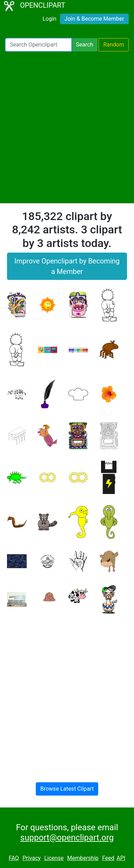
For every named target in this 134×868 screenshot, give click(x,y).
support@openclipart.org (67, 838)
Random (114, 45)
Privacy (32, 858)
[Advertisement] (67, 127)
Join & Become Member (94, 19)
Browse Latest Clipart (67, 789)
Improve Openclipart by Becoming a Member (67, 266)
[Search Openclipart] (38, 45)
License (54, 858)
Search (84, 45)
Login (49, 19)
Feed (108, 858)
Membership (83, 858)
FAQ (14, 858)
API (121, 858)
